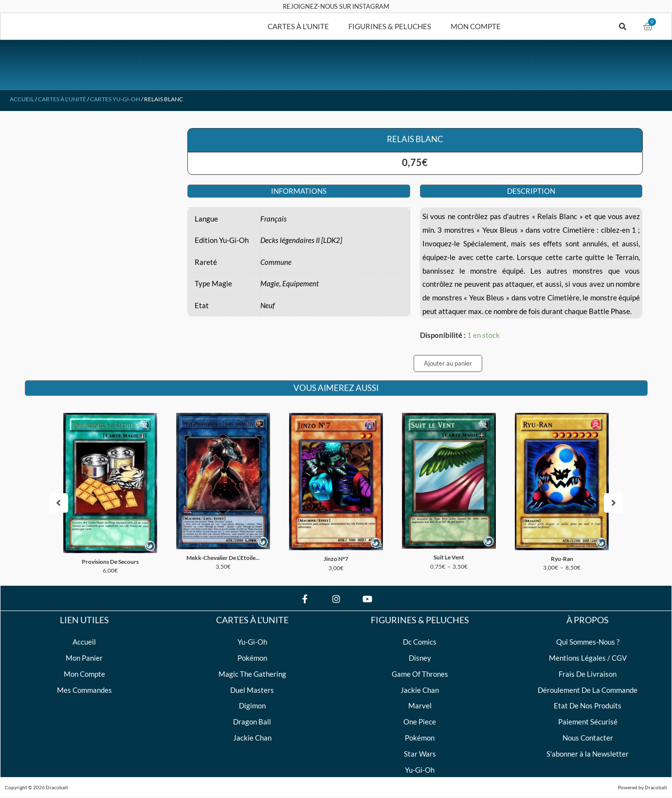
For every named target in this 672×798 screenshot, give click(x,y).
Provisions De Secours (110, 562)
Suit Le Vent (449, 558)
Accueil (22, 99)
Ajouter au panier (448, 363)
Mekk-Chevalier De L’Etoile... (223, 558)
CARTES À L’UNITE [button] (298, 26)
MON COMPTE (476, 26)
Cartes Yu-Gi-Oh (115, 99)
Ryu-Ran (562, 559)
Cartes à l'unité (62, 99)
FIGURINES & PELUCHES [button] (390, 26)
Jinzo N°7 (336, 559)
